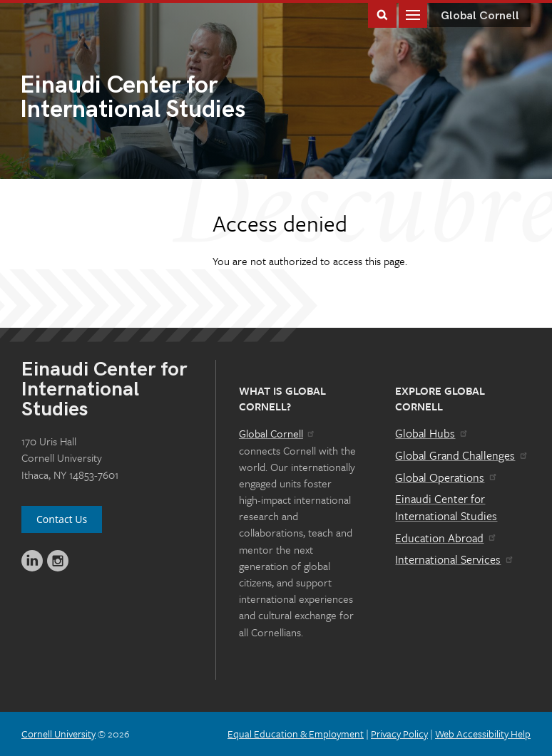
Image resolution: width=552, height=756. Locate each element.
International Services (455, 559)
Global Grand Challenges (462, 455)
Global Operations (446, 477)
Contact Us (62, 519)
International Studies (148, 99)
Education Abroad (446, 538)
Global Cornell (480, 16)
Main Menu (413, 14)
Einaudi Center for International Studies (446, 507)
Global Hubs (432, 433)
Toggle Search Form (382, 14)
